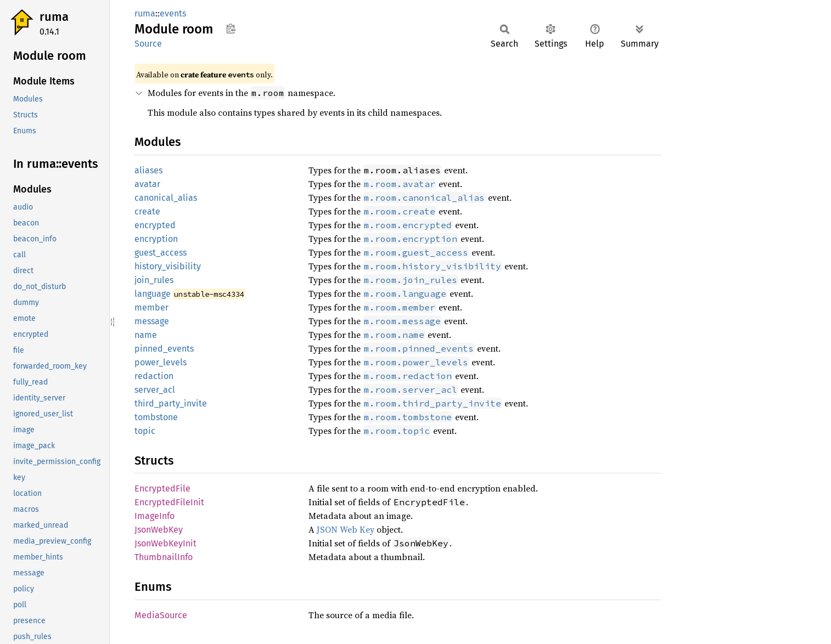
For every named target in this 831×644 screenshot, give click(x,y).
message (152, 321)
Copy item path (231, 29)
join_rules (154, 280)
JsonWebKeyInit (165, 543)
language (153, 294)
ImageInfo (155, 516)
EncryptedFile (162, 488)
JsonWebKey (159, 530)
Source (148, 44)
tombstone (156, 417)
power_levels (161, 362)
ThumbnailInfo (164, 557)
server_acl (155, 390)
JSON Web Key (346, 529)
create (147, 211)
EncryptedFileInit (169, 502)
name (146, 335)
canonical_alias (166, 198)
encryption (156, 239)
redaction (154, 376)
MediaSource (161, 615)
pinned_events (164, 349)
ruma (54, 17)
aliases (148, 170)
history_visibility (168, 266)
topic (145, 431)
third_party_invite (171, 403)
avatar (147, 184)
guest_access (161, 253)
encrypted (155, 225)
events (173, 13)
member (151, 307)
